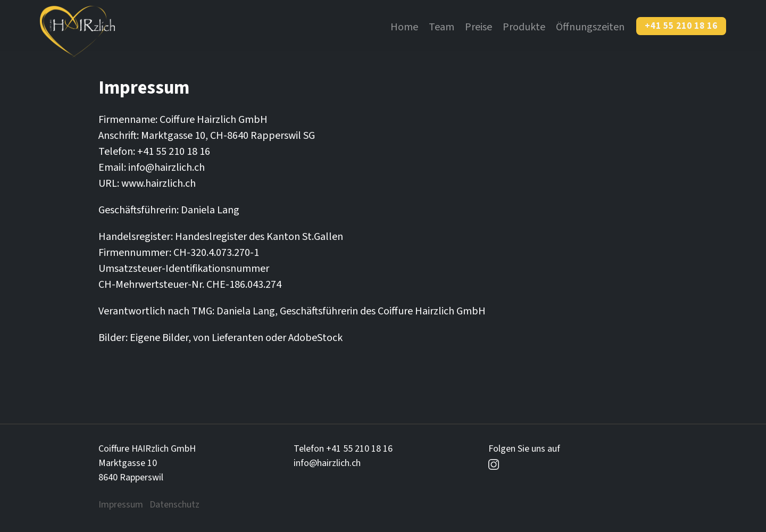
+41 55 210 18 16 (681, 26)
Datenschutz (174, 505)
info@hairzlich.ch (327, 463)
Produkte (524, 27)
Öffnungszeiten (590, 27)
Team (442, 27)
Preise (478, 27)
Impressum (121, 505)
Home (404, 27)
